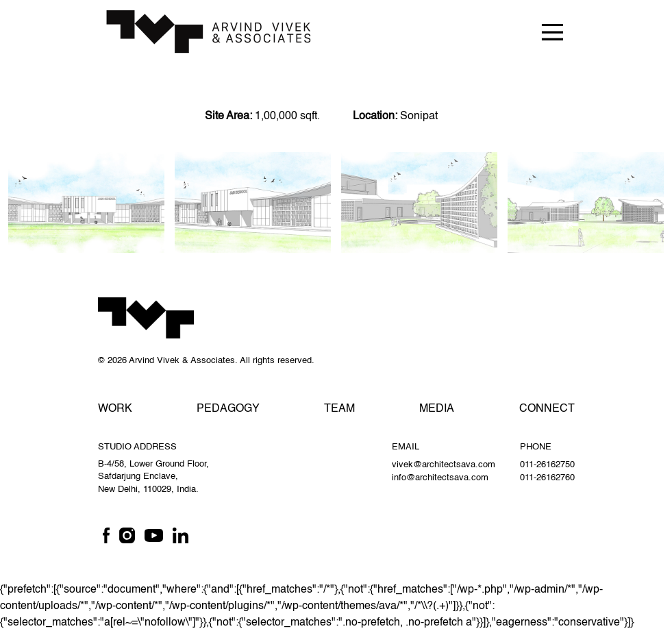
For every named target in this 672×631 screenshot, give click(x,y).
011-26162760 (547, 478)
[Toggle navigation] (552, 31)
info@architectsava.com (440, 478)
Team (339, 409)
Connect (547, 409)
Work (115, 409)
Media (437, 409)
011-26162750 (547, 465)
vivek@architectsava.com (444, 465)
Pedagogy (228, 409)
